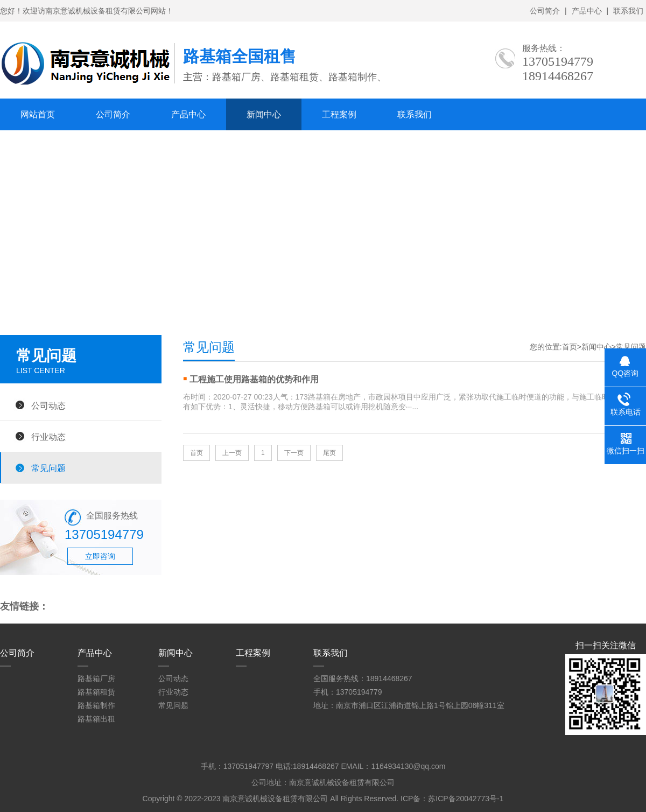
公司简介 (545, 11)
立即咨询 (100, 556)
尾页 (329, 453)
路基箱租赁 (96, 692)
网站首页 (38, 114)
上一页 (232, 453)
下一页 (294, 453)
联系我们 (628, 11)
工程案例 (339, 114)
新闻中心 (264, 114)
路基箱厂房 (96, 678)
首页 (570, 347)
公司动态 (48, 405)
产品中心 (587, 11)
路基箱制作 (96, 705)
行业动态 (48, 437)
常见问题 (48, 468)
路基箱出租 (96, 719)
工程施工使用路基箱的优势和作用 (254, 379)
